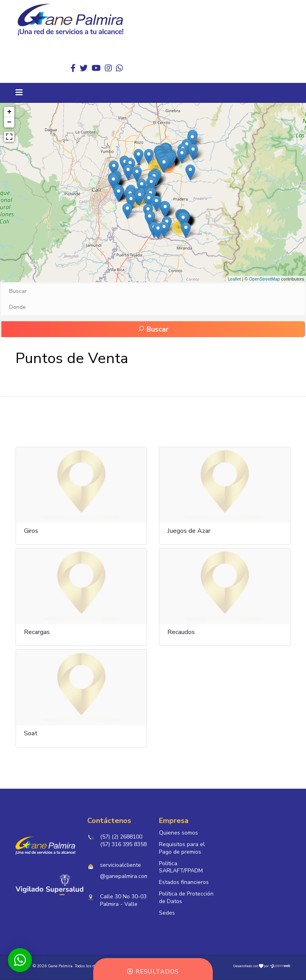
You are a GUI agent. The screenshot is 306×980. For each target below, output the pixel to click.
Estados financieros (184, 883)
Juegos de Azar (189, 531)
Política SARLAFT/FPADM (181, 867)
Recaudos (181, 632)
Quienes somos (178, 833)
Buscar (153, 329)
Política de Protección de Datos (186, 898)
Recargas (37, 632)
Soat (31, 733)
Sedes (167, 913)
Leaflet (234, 279)
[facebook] (73, 68)
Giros (31, 531)
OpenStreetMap (265, 279)
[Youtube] (96, 68)
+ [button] (9, 112)
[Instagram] (108, 68)
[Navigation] (19, 93)
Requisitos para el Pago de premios (182, 848)
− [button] (9, 122)
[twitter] (84, 68)
